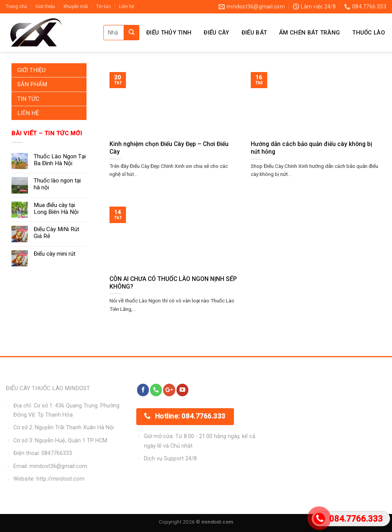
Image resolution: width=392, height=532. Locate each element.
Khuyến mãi (76, 7)
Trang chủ (16, 7)
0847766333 (57, 453)
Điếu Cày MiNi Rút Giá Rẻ (56, 233)
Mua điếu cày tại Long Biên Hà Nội (56, 209)
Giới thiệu (45, 7)
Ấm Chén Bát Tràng (310, 33)
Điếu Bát (254, 33)
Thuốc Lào (369, 33)
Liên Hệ (28, 113)
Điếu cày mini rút (55, 254)
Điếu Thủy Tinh (169, 33)
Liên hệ (127, 7)
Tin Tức (28, 99)
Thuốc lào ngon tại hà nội (57, 184)
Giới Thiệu (31, 70)
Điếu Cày (216, 33)
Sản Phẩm (32, 84)
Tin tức (104, 7)
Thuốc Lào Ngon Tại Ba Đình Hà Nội (60, 160)
